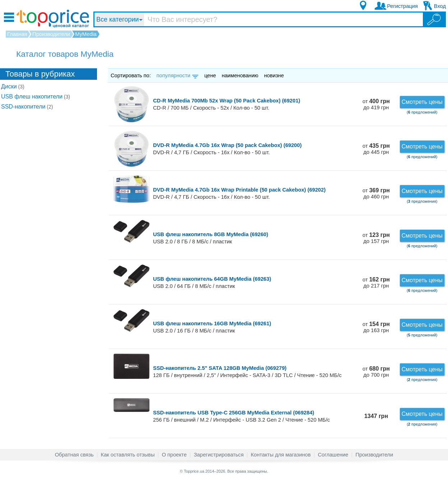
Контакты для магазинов (281, 455)
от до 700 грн (376, 372)
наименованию (240, 75)
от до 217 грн (376, 283)
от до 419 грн (376, 104)
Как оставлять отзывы (128, 455)
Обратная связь (74, 455)
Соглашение (333, 455)
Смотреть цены (422, 102)
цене (210, 75)
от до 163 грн (376, 327)
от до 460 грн (376, 194)
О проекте (174, 455)
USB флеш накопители (36, 97)
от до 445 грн (376, 149)
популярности (177, 75)
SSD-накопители (27, 107)
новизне (274, 75)
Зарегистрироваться (219, 455)
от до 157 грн (376, 238)
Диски (13, 86)
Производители (374, 455)
